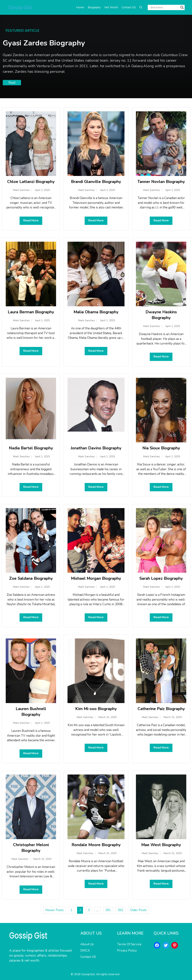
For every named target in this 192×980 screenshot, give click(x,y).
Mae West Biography (161, 845)
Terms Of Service (129, 944)
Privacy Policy (127, 951)
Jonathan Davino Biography (96, 448)
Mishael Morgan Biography (96, 578)
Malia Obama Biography (96, 312)
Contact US (129, 7)
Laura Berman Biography (31, 312)
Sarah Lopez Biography (161, 578)
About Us (87, 944)
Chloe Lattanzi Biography (31, 182)
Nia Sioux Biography (161, 448)
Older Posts (138, 910)
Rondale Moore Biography (96, 845)
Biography (94, 7)
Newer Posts (55, 910)
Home (80, 7)
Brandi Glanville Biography (96, 182)
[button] (141, 7)
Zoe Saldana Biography (31, 578)
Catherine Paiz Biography (161, 709)
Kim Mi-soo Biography (96, 709)
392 (120, 910)
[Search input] (165, 7)
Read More (31, 220)
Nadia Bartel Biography (31, 448)
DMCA (85, 951)
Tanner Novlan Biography (161, 182)
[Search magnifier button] (182, 7)
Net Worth (111, 7)
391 (108, 910)
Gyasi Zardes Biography (44, 43)
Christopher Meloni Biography (31, 848)
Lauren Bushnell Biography (31, 712)
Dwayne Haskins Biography (161, 315)
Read (12, 83)
